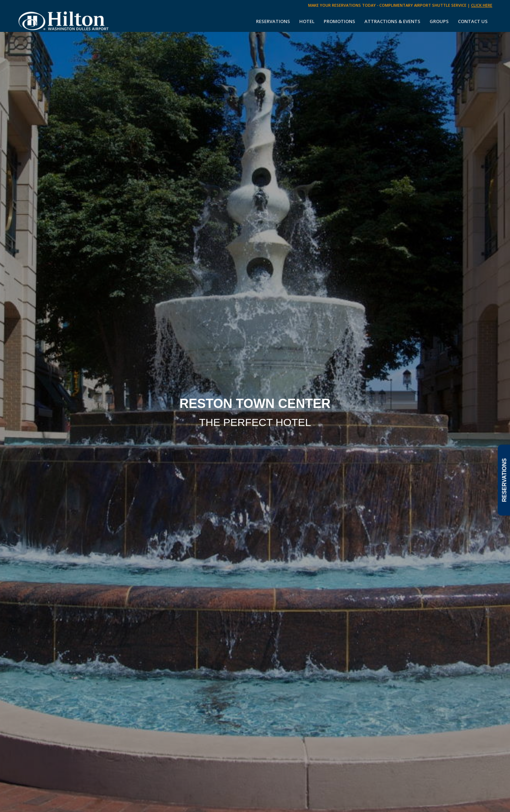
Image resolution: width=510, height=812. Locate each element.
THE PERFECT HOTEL (255, 422)
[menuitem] (273, 21)
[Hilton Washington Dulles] (64, 21)
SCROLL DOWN (255, 474)
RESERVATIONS (504, 480)
